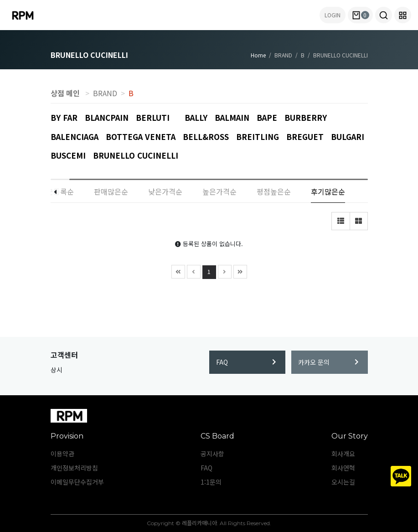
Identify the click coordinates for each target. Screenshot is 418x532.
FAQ (246, 362)
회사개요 (343, 454)
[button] (384, 15)
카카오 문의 (328, 362)
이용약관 (62, 454)
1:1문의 (211, 482)
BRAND (105, 93)
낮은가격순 (165, 191)
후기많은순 (328, 191)
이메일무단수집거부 (77, 482)
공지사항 (212, 454)
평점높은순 (274, 191)
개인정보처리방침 (74, 468)
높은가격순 (219, 191)
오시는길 (343, 482)
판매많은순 (111, 191)
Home (258, 55)
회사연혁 (343, 468)
